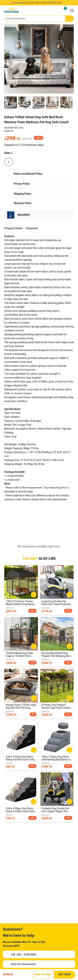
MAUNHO (24, 215)
